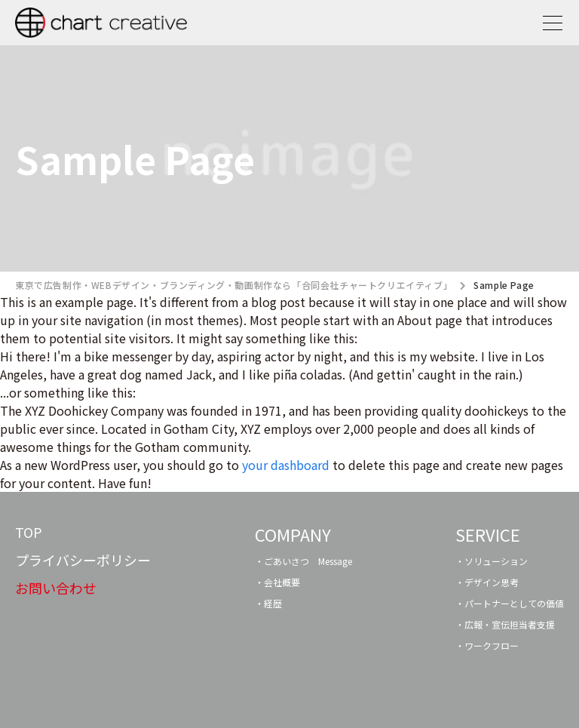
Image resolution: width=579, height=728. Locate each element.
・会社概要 (277, 582)
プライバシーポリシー (83, 560)
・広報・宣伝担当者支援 (505, 624)
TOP (29, 532)
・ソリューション (492, 561)
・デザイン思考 (487, 582)
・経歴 (268, 603)
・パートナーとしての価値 (510, 603)
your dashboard (286, 465)
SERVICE (488, 534)
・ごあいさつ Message (303, 561)
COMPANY (293, 534)
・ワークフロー (487, 645)
